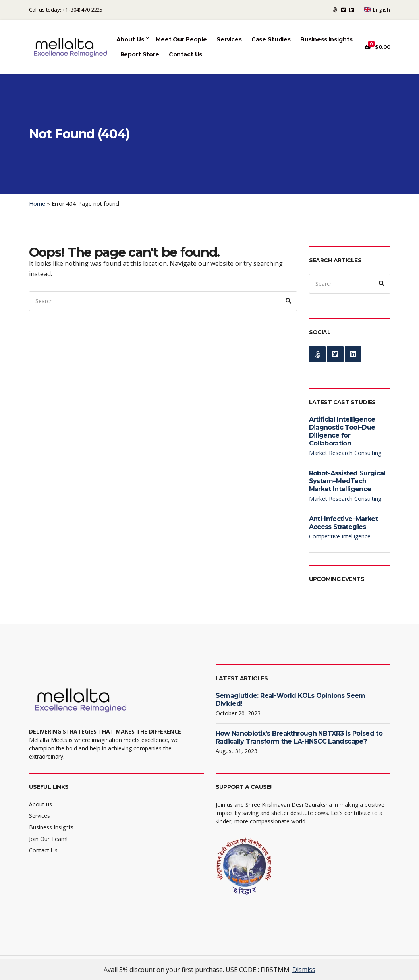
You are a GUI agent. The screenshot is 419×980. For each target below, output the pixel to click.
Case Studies (271, 39)
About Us (130, 39)
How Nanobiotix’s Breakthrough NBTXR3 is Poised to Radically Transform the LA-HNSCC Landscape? (299, 737)
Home (37, 204)
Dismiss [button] (304, 970)
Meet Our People (181, 39)
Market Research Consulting (345, 453)
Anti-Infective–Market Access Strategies (344, 523)
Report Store (140, 54)
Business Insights (326, 39)
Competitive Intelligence (340, 536)
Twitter (343, 10)
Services (229, 39)
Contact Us (186, 54)
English (377, 10)
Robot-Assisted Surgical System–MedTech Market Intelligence (347, 481)
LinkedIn (352, 10)
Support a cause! (335, 10)
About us (41, 804)
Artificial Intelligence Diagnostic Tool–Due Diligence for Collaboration (342, 431)
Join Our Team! (48, 839)
